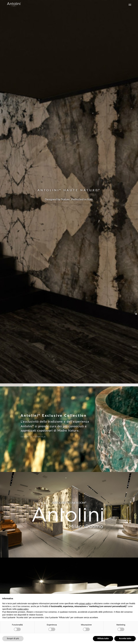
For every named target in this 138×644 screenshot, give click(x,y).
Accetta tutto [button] (125, 638)
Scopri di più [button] (13, 638)
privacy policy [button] (85, 603)
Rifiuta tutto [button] (103, 638)
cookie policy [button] (23, 609)
